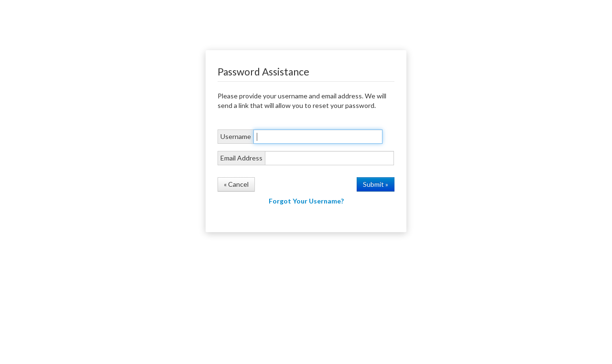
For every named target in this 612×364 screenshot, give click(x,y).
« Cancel (236, 184)
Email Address (241, 158)
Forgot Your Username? (306, 201)
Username (236, 136)
